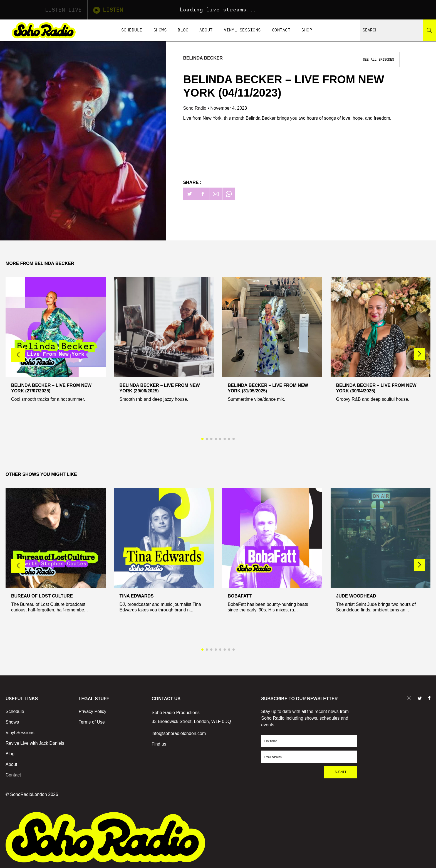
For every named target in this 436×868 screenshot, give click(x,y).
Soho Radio (195, 108)
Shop (307, 30)
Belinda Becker (203, 58)
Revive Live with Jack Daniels (35, 743)
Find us (159, 744)
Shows (160, 30)
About (206, 30)
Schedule (132, 30)
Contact (281, 30)
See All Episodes (378, 60)
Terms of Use (92, 722)
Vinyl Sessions (242, 30)
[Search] (429, 30)
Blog (183, 30)
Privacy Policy (93, 711)
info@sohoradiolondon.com (179, 733)
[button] (419, 354)
